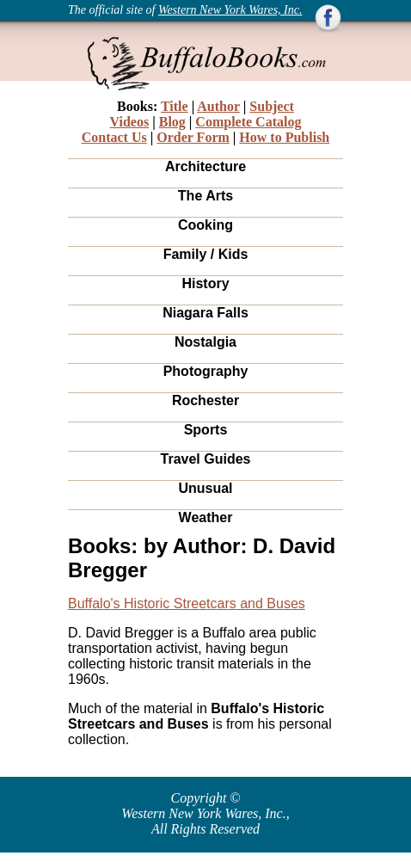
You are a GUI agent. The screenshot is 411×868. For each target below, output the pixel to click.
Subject (272, 106)
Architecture (205, 166)
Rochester (205, 400)
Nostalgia (205, 342)
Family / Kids (206, 254)
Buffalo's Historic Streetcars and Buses (187, 603)
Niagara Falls (205, 313)
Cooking (205, 225)
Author (218, 106)
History (205, 283)
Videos (130, 122)
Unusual (205, 488)
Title (175, 106)
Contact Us (114, 137)
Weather (206, 517)
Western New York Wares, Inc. (230, 10)
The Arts (205, 196)
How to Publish (284, 137)
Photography (206, 371)
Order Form (193, 137)
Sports (206, 430)
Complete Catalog (248, 122)
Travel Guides (206, 459)
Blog (172, 122)
